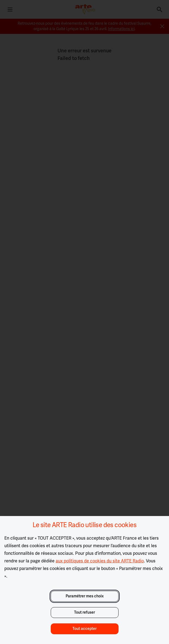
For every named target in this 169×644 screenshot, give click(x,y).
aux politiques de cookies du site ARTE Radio (100, 561)
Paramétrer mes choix (85, 596)
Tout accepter (84, 629)
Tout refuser (84, 612)
